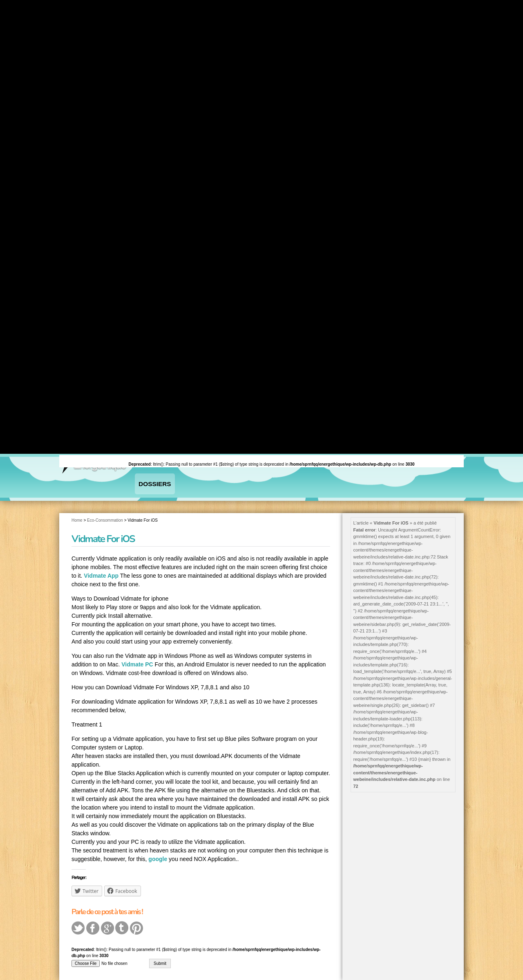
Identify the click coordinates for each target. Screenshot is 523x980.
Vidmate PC (137, 652)
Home (77, 507)
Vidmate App (101, 563)
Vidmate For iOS (103, 526)
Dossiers (147, 478)
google (158, 846)
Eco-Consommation (105, 507)
